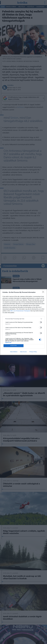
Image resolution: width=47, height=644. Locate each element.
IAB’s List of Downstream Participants (20, 311)
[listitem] (23, 319)
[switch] (40, 322)
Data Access (23, 352)
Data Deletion (14, 352)
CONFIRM (14, 346)
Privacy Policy (33, 352)
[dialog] (23, 322)
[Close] (44, 292)
